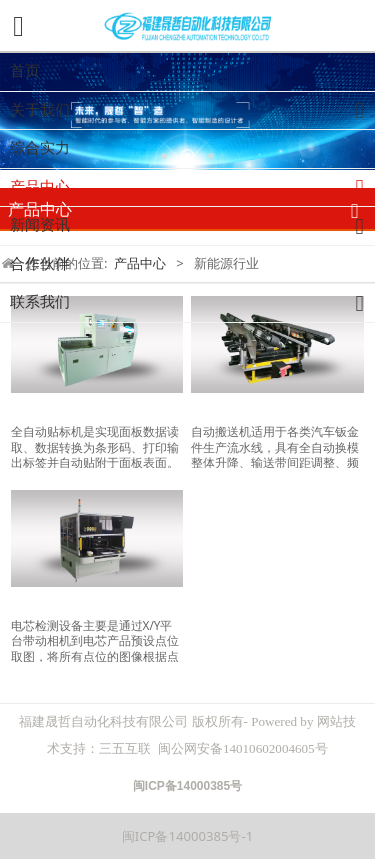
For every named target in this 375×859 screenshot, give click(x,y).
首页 (25, 71)
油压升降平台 (233, 411)
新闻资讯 (192, 226)
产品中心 (192, 188)
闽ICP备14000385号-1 (187, 836)
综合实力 (40, 148)
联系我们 (192, 303)
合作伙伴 (40, 264)
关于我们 (192, 111)
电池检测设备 (53, 604)
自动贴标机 (46, 411)
